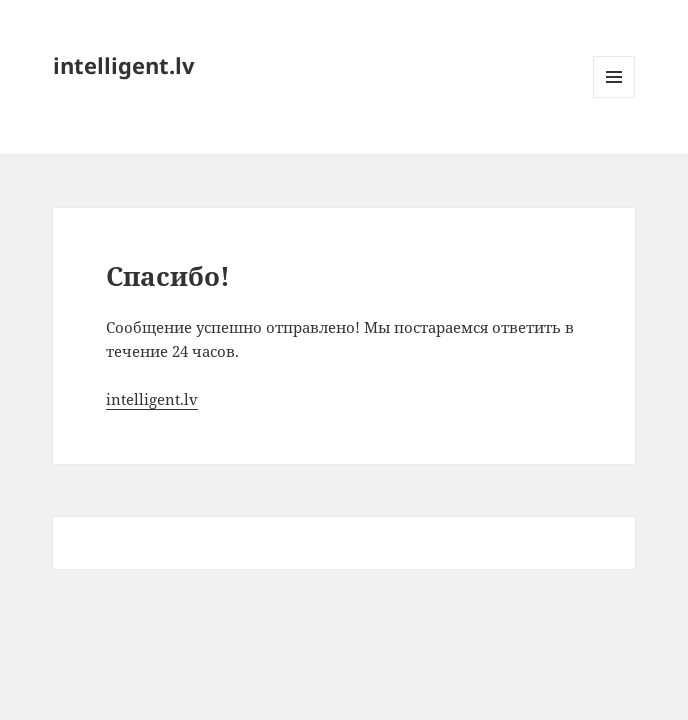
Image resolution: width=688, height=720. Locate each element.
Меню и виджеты (614, 97)
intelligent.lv (124, 65)
